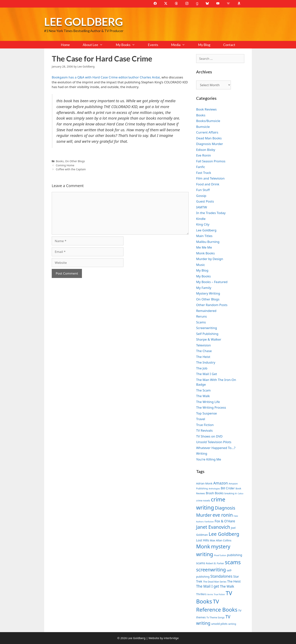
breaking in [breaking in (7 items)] (231, 493)
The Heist (203, 357)
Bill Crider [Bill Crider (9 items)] (228, 488)
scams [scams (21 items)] (233, 562)
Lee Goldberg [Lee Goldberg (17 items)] (224, 534)
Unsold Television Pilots (214, 442)
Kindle (201, 219)
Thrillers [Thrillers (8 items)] (201, 594)
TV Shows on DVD (209, 436)
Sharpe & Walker (209, 339)
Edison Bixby (206, 150)
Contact (229, 45)
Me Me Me (204, 247)
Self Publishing (207, 334)
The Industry (206, 362)
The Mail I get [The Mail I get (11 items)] (208, 586)
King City (203, 224)
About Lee (96, 45)
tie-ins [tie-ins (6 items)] (210, 594)
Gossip (201, 196)
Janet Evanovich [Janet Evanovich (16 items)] (213, 527)
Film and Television (210, 178)
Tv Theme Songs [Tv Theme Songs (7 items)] (216, 618)
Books (60, 161)
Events (153, 45)
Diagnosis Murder (210, 144)
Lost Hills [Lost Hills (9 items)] (203, 540)
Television (203, 345)
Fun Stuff (203, 190)
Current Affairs (207, 132)
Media (181, 45)
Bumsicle (203, 127)
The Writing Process (211, 407)
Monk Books (205, 253)
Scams (201, 322)
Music (201, 265)
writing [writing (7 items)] (232, 624)
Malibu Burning (208, 242)
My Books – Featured (212, 282)
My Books (129, 45)
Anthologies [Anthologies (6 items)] (214, 489)
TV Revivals (204, 430)
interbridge (171, 638)
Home (65, 45)
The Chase (204, 351)
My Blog (204, 45)
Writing (202, 453)
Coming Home (65, 165)
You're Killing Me (209, 459)
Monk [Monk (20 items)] (203, 546)
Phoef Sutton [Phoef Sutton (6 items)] (220, 555)
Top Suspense (207, 413)
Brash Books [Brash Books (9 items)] (215, 493)
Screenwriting (207, 328)
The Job (202, 368)
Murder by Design (210, 259)
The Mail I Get (207, 374)
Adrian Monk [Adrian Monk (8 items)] (204, 483)
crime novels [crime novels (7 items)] (203, 501)
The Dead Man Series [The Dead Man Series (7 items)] (215, 582)
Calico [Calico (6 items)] (240, 494)
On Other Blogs (75, 161)
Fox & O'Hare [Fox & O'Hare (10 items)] (225, 521)
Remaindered (206, 311)
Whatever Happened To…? (216, 448)
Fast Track (204, 173)
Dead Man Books (209, 138)
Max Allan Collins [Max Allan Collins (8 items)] (221, 540)
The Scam (203, 390)
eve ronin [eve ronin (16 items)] (223, 515)
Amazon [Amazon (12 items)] (221, 483)
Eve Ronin (203, 155)
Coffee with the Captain (71, 169)
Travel (201, 419)
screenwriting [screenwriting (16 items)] (211, 570)
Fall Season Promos (211, 161)
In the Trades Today (211, 213)
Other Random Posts (212, 305)
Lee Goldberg (84, 22)
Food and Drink (208, 184)
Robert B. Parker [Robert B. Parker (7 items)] (215, 563)
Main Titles (204, 236)
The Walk (203, 396)
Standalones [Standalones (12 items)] (221, 576)
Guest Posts (205, 201)
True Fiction (205, 425)
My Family (204, 288)
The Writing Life (208, 402)
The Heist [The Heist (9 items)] (234, 581)
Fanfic (201, 167)
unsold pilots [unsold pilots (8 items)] (219, 624)
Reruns (201, 316)
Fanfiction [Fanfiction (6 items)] (209, 522)
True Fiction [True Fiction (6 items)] (219, 594)
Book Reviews (206, 109)
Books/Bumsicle (208, 121)
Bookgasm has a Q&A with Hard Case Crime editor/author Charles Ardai (106, 77)
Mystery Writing (208, 293)
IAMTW (202, 207)
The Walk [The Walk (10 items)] (227, 586)
